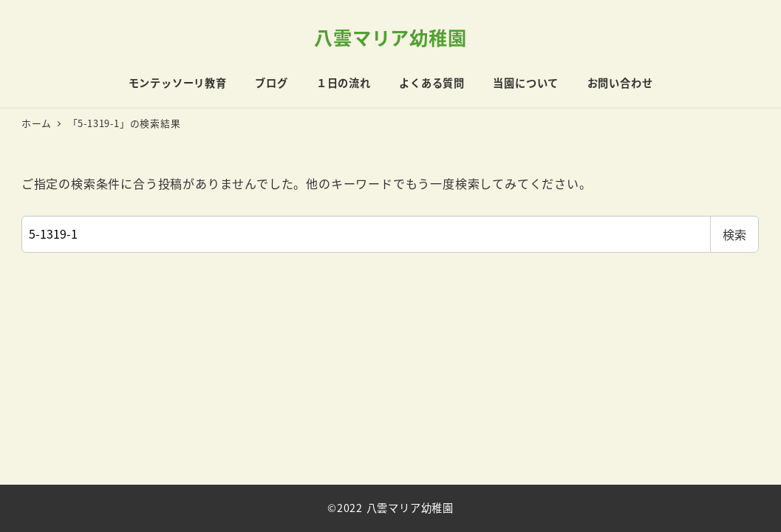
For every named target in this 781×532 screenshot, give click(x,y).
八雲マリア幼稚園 (390, 37)
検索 (734, 234)
